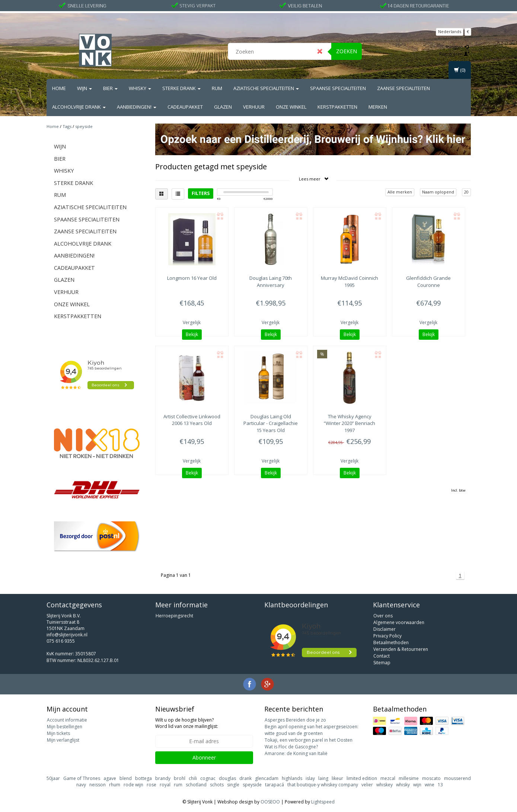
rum (178, 785)
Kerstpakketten (337, 107)
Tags (67, 126)
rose (151, 785)
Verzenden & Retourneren (401, 649)
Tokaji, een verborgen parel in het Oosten (309, 740)
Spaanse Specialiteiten (338, 88)
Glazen (223, 107)
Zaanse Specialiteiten (403, 88)
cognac (208, 778)
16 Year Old (192, 278)
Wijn (84, 88)
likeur (337, 778)
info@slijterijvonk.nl (67, 635)
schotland (196, 785)
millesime (409, 778)
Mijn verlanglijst (63, 740)
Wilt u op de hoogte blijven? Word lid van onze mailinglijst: (187, 723)
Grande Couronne (428, 281)
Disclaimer (384, 629)
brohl (180, 778)
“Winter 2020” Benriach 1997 (350, 423)
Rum (217, 88)
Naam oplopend (438, 192)
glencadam (267, 778)
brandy (163, 778)
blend (126, 778)
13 (440, 785)
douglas (227, 778)
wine (430, 785)
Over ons (383, 616)
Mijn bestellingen (65, 727)
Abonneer (204, 757)
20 (466, 192)
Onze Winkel (291, 107)
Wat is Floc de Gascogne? (291, 747)
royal (165, 785)
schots (217, 785)
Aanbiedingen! (137, 107)
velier (367, 785)
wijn (417, 785)
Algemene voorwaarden (399, 622)
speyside (84, 126)
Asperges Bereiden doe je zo (295, 720)
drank (245, 778)
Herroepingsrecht (174, 616)
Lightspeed (323, 802)
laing (323, 778)
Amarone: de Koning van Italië (296, 753)
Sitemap (382, 663)
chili (193, 778)
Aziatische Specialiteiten (266, 88)
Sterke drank (181, 88)
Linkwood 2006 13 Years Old (192, 420)
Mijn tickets (58, 733)
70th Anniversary (271, 281)
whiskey (384, 785)
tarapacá (275, 785)
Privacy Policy (387, 636)
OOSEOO (270, 802)
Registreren (454, 54)
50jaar (53, 778)
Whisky (140, 88)
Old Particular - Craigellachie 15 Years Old (271, 423)
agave (110, 778)
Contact (382, 656)
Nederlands (450, 31)
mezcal (388, 778)
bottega (143, 778)
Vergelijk (192, 322)
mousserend (457, 778)
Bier (110, 88)
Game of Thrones (82, 778)
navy (81, 785)
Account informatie (67, 720)
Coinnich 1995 (350, 281)
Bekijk (192, 334)
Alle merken (400, 192)
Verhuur (254, 107)
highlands (292, 778)
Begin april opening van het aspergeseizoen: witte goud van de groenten (312, 730)
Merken (378, 107)
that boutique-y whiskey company (323, 785)
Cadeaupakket (185, 107)
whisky (403, 785)
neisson (98, 785)
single (233, 785)
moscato (431, 778)
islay (310, 778)
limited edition (362, 778)
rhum (115, 785)
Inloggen (457, 47)
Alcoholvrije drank (79, 107)
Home (59, 88)
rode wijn (133, 785)
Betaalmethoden (391, 642)
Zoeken (347, 51)
